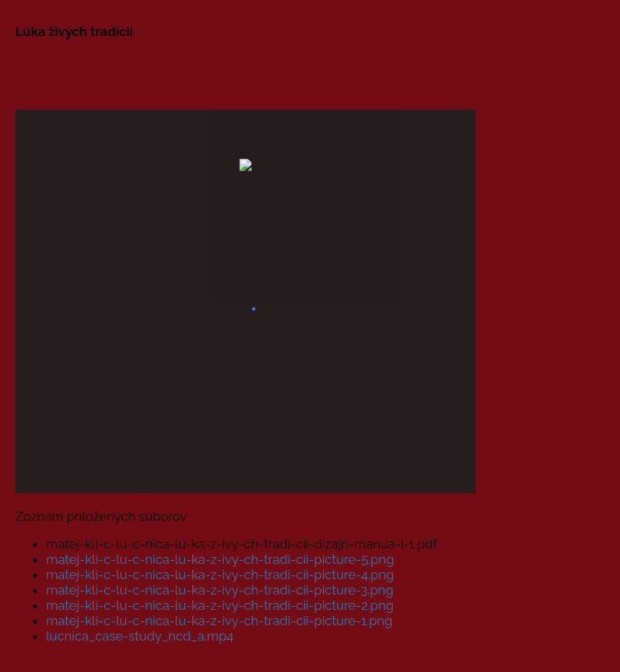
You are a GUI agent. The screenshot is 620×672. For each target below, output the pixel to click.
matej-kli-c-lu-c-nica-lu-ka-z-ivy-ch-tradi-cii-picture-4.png (220, 575)
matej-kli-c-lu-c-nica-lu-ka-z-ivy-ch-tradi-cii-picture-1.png (219, 621)
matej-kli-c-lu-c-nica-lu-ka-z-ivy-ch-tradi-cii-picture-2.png (220, 605)
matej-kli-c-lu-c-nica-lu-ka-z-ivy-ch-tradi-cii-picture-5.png (220, 559)
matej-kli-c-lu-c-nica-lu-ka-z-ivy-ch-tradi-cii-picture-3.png (220, 590)
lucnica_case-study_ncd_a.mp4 (140, 636)
